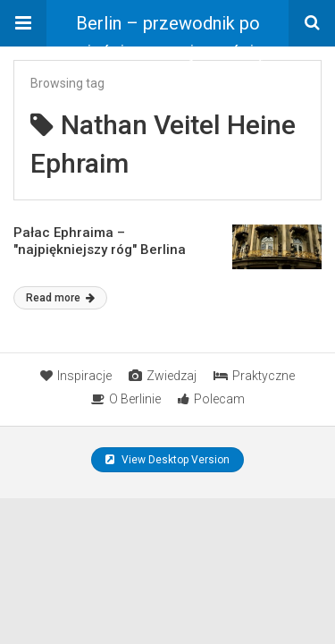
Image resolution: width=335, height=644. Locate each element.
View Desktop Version (167, 460)
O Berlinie (126, 399)
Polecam (211, 399)
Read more (60, 298)
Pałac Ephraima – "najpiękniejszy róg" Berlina (100, 241)
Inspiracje (76, 376)
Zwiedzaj (163, 376)
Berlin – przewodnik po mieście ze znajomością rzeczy (167, 30)
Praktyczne (254, 376)
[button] (23, 23)
